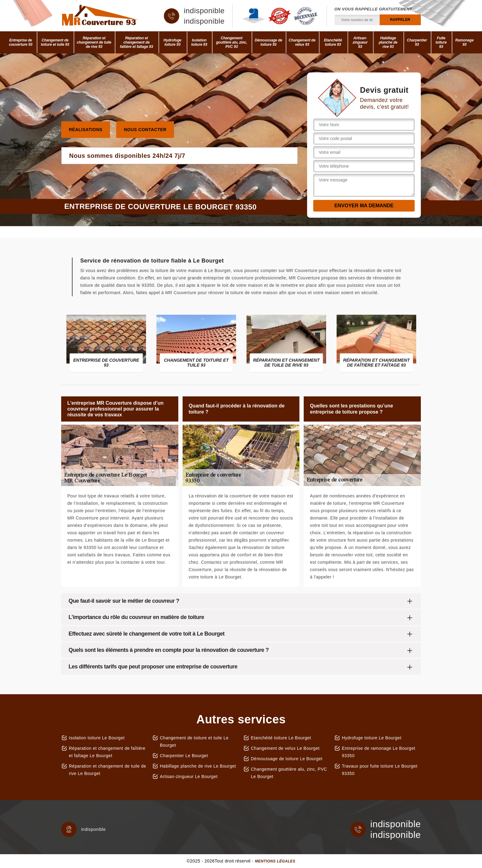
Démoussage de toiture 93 (269, 42)
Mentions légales (275, 861)
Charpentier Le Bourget (184, 756)
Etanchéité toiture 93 (333, 42)
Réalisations (86, 130)
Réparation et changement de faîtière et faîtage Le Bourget (107, 752)
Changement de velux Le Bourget (285, 748)
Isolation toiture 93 (199, 42)
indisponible (204, 11)
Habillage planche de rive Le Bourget (198, 766)
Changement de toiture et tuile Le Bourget (194, 741)
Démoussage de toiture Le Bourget (287, 759)
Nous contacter (145, 130)
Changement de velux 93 (302, 42)
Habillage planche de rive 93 (388, 42)
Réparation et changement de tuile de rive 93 (94, 42)
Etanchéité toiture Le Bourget (281, 738)
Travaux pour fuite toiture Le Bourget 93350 (380, 770)
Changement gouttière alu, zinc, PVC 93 (232, 42)
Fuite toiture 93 (441, 42)
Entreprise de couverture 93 (21, 42)
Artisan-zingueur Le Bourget (189, 777)
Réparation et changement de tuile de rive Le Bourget (108, 770)
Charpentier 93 (417, 42)
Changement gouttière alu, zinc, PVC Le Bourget (289, 773)
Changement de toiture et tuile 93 (55, 42)
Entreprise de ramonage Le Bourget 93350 (379, 752)
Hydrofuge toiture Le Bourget (372, 738)
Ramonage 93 (464, 42)
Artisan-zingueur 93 (360, 42)
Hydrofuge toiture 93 (172, 42)
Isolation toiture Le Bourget (97, 738)
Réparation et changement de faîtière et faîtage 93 (136, 42)
